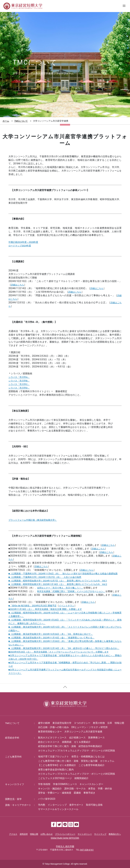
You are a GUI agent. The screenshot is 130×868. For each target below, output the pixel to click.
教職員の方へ (115, 834)
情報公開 (119, 723)
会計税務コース (77, 738)
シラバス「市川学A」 (19, 377)
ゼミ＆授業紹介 (82, 742)
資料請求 (24, 834)
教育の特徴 (99, 723)
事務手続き (89, 793)
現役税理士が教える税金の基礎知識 (100, 574)
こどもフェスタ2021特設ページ (55, 778)
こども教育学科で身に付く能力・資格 (58, 761)
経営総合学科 (12, 738)
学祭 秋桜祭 (44, 784)
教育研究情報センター (50, 732)
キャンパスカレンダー (91, 784)
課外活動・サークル (75, 789)
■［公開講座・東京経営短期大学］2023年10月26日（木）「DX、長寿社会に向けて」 (51, 634)
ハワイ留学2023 (47, 799)
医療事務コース (96, 738)
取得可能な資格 (94, 805)
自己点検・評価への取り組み (53, 727)
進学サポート (76, 805)
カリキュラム (107, 761)
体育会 (92, 789)
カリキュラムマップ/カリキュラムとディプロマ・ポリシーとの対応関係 (77, 751)
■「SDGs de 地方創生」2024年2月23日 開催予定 (32, 606)
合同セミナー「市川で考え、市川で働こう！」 (60, 588)
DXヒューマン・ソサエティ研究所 (90, 727)
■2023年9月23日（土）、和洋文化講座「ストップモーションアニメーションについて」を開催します (59, 652)
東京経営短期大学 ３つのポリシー (71, 723)
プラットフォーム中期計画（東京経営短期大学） (33, 520)
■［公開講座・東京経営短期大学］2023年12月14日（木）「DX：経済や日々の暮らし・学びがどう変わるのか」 (64, 648)
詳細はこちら (17, 285)
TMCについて (21, 121)
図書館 (77, 793)
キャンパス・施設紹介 (50, 789)
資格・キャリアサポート (18, 805)
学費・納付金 (105, 789)
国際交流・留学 (13, 799)
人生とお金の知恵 (72, 577)
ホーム (6, 121)
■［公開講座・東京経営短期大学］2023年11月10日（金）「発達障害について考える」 (51, 638)
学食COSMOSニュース (65, 784)
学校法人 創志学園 (65, 846)
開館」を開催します (72, 609)
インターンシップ (57, 805)
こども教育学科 (13, 757)
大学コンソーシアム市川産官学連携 (83, 732)
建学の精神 (44, 723)
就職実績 (67, 742)
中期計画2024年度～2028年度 (23, 242)
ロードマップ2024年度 (20, 246)
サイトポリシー (85, 834)
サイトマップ (100, 834)
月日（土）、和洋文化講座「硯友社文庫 (35, 609)
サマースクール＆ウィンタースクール (58, 809)
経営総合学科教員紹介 (90, 746)
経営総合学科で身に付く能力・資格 (57, 746)
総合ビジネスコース (49, 742)
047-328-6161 (87, 850)
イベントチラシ (67, 606)
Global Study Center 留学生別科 (65, 838)
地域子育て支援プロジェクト (53, 756)
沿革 (110, 723)
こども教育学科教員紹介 (92, 765)
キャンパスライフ (15, 784)
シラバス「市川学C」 (19, 384)
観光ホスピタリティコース (52, 738)
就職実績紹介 (81, 778)
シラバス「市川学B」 (19, 381)
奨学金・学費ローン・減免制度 (55, 793)
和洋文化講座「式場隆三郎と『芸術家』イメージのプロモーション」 (71, 591)
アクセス (13, 834)
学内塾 (42, 805)
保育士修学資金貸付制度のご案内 (56, 770)
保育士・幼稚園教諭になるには (88, 756)
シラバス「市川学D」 (19, 388)
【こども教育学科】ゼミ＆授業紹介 (57, 765)
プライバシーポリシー (65, 834)
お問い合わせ (47, 834)
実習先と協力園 (89, 761)
